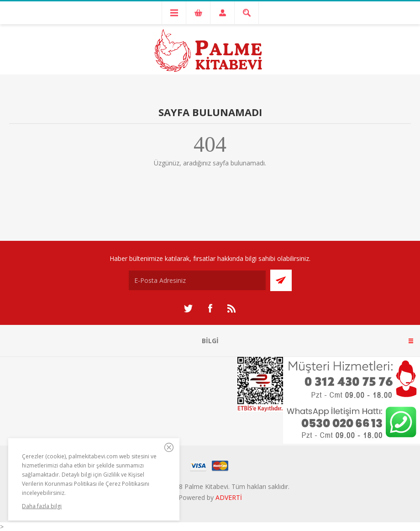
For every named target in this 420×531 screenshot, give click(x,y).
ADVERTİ (229, 497)
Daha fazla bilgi (42, 506)
